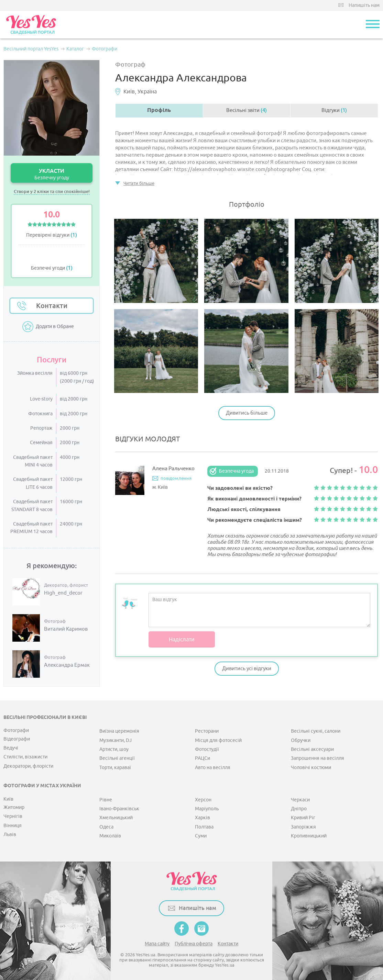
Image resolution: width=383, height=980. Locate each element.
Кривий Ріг (303, 818)
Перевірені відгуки (52, 235)
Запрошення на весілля (318, 758)
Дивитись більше (247, 413)
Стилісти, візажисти (25, 757)
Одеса (106, 827)
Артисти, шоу (114, 749)
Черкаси (300, 800)
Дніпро (299, 809)
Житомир (14, 807)
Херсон (203, 800)
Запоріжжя (303, 827)
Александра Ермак (67, 665)
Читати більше (139, 183)
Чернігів (13, 816)
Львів (10, 835)
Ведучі (11, 748)
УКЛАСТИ (52, 174)
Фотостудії (207, 749)
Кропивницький (309, 836)
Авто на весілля (213, 768)
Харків (203, 818)
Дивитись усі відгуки (247, 669)
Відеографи (17, 739)
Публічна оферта (194, 944)
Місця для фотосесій (218, 740)
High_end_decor (63, 593)
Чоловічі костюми (311, 768)
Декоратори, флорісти (28, 766)
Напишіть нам (364, 5)
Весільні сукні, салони (316, 731)
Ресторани (207, 731)
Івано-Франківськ (119, 809)
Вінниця (13, 826)
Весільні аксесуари (312, 749)
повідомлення (176, 478)
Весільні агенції (117, 758)
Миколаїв (110, 836)
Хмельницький (116, 818)
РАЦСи (203, 758)
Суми (201, 836)
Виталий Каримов (66, 629)
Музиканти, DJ (116, 740)
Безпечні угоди (52, 268)
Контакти (52, 306)
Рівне (106, 800)
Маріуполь (207, 809)
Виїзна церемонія (119, 731)
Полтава (204, 827)
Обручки (301, 740)
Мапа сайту (157, 944)
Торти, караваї (115, 768)
